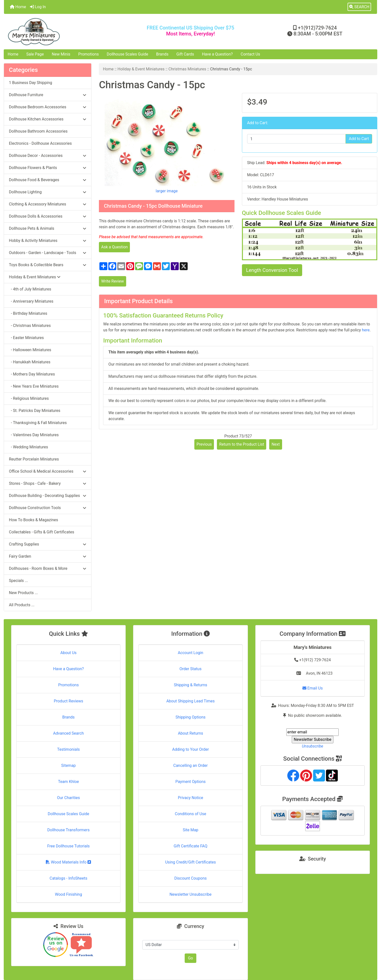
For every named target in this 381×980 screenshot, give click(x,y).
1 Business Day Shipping (30, 83)
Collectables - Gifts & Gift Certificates (42, 532)
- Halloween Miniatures (30, 350)
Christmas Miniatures (187, 69)
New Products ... (23, 593)
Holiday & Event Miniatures (141, 69)
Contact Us (250, 54)
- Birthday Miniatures (28, 313)
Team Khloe (68, 782)
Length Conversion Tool (272, 270)
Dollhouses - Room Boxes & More (48, 568)
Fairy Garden (48, 556)
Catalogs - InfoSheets (68, 878)
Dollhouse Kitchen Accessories (48, 119)
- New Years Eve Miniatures (34, 386)
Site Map (190, 830)
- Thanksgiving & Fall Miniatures (38, 423)
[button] (359, 7)
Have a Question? (217, 54)
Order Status (190, 669)
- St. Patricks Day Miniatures (35, 411)
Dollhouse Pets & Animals (48, 228)
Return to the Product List (242, 444)
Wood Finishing (68, 894)
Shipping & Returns (190, 685)
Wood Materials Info (68, 862)
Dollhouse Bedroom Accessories (48, 107)
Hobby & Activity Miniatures (48, 241)
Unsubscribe (313, 746)
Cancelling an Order (190, 765)
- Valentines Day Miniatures (34, 435)
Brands (162, 54)
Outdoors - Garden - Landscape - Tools (48, 253)
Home (18, 7)
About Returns (190, 733)
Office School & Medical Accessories (48, 471)
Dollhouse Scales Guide (128, 54)
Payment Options (190, 782)
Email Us (313, 688)
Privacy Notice (190, 798)
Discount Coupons (190, 878)
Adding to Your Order (191, 749)
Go (190, 958)
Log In (38, 7)
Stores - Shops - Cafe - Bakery (48, 483)
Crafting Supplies (48, 544)
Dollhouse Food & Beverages (48, 180)
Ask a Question (114, 247)
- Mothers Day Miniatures (32, 374)
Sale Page (35, 54)
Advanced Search (68, 733)
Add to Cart (359, 139)
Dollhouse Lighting (48, 192)
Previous (204, 444)
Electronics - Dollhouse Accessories (40, 143)
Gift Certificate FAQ (191, 846)
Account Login (190, 653)
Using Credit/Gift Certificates (190, 862)
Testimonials (68, 749)
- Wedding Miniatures (29, 447)
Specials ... (18, 581)
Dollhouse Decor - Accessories (48, 156)
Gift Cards (185, 54)
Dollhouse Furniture (48, 95)
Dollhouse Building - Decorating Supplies (48, 496)
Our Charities (68, 798)
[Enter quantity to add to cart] (297, 139)
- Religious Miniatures (29, 398)
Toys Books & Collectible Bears (48, 265)
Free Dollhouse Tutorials (68, 846)
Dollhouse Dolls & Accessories (48, 216)
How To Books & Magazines (33, 520)
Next (276, 444)
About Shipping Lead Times (190, 701)
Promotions (89, 54)
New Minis (61, 54)
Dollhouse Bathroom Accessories (38, 131)
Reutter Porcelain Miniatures (34, 459)
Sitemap (69, 765)
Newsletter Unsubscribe (191, 894)
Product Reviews (69, 701)
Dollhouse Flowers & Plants (48, 168)
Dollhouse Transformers (69, 830)
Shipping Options (190, 717)
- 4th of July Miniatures (30, 289)
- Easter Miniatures (26, 338)
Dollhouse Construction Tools (48, 508)
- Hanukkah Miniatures (30, 362)
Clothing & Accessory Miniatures (48, 204)
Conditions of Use (190, 814)
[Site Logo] (66, 32)
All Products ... (22, 605)
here (366, 330)
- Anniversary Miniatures (31, 301)
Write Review (112, 281)
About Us (69, 653)
